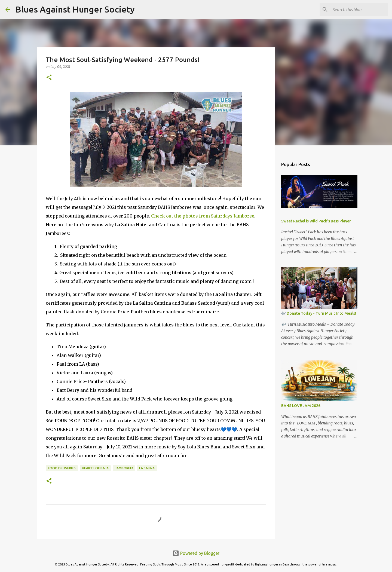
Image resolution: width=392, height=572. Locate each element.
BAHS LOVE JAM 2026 (301, 406)
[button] (49, 78)
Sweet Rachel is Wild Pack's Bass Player (316, 221)
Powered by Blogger (196, 553)
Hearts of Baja (95, 468)
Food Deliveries (62, 468)
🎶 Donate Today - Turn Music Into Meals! (319, 313)
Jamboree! (124, 468)
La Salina (147, 468)
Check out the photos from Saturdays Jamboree (202, 216)
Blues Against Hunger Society (75, 9)
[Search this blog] (359, 10)
